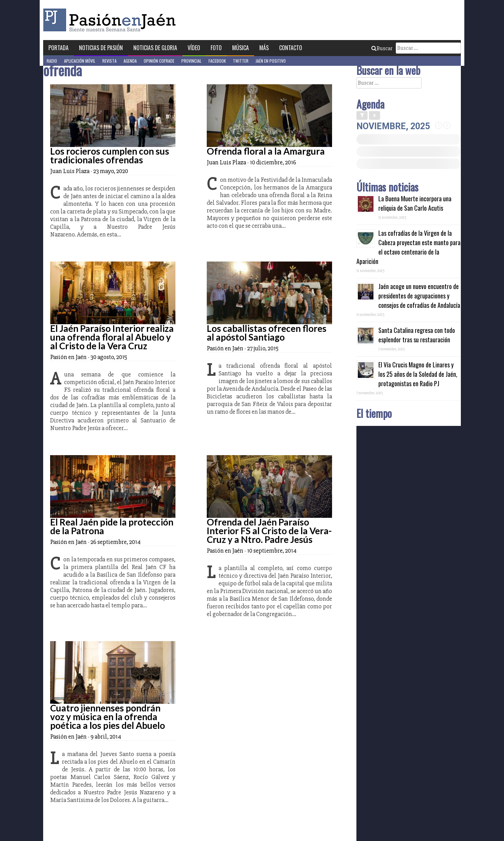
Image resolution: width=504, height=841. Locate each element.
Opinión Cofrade (159, 61)
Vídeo (194, 48)
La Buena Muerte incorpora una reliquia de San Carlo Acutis (415, 203)
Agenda (130, 61)
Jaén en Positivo (271, 61)
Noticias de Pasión (101, 48)
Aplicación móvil (80, 61)
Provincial (191, 61)
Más (264, 48)
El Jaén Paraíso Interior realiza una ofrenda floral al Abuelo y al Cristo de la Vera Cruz (112, 337)
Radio (52, 61)
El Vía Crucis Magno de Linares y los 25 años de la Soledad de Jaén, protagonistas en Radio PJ (418, 374)
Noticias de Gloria (155, 48)
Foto (216, 48)
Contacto (291, 48)
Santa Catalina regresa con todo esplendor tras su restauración (417, 335)
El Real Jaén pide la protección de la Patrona (112, 526)
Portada (58, 48)
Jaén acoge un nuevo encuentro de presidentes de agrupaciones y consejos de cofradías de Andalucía (419, 296)
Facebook (217, 61)
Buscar (382, 48)
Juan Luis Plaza (70, 171)
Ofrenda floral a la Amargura (266, 151)
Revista (109, 61)
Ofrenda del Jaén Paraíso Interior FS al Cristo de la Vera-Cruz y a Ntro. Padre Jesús (269, 531)
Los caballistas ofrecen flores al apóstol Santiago (267, 333)
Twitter (241, 61)
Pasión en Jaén (111, 20)
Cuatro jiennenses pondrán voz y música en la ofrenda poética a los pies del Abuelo (108, 717)
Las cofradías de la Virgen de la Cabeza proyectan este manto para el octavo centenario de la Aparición (408, 247)
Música (241, 48)
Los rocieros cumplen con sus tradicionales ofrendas (110, 155)
